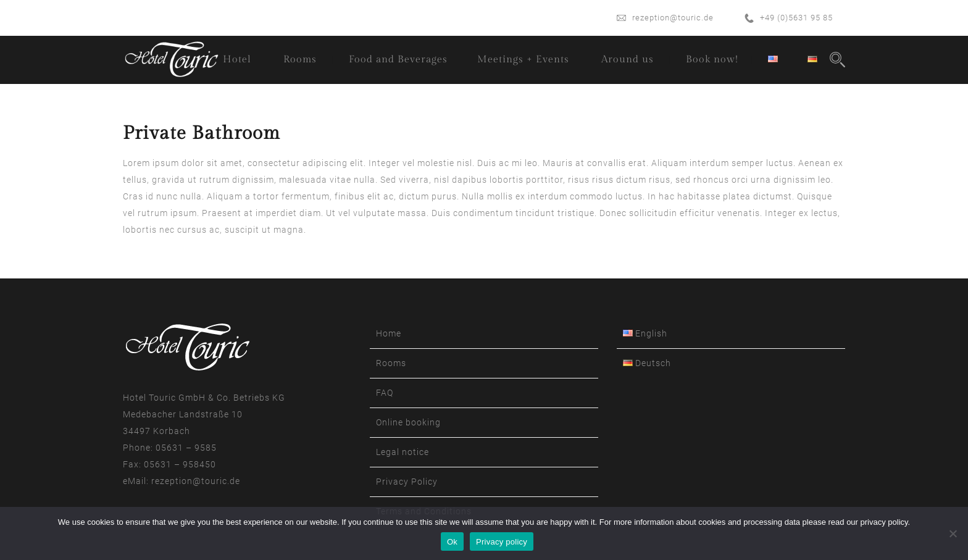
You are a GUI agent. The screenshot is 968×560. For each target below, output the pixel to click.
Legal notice (403, 452)
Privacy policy (502, 542)
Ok (452, 542)
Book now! (712, 60)
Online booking (408, 422)
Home (389, 333)
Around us (628, 60)
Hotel (237, 60)
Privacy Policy (407, 482)
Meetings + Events (523, 60)
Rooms (300, 60)
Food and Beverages (398, 60)
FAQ (385, 393)
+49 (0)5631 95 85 (796, 18)
